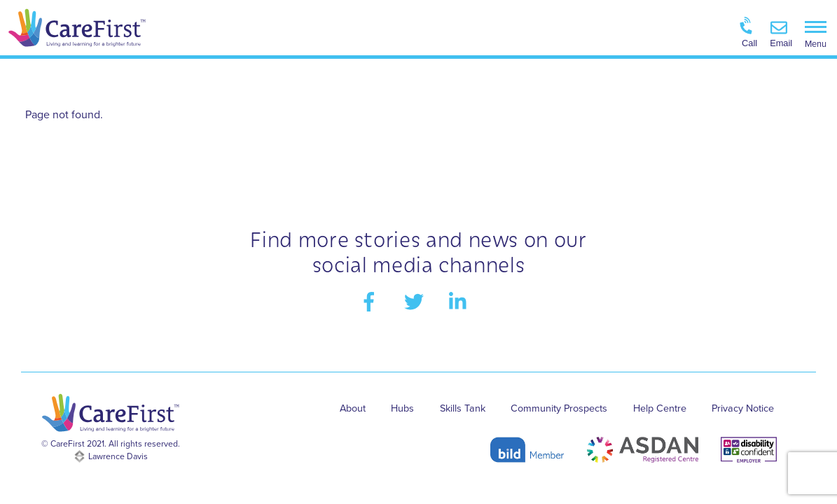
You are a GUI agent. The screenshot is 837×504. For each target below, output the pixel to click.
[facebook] (372, 301)
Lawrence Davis (118, 456)
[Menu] (816, 33)
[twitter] (416, 301)
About (353, 408)
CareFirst (68, 444)
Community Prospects (559, 408)
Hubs (402, 408)
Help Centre (660, 408)
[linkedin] (461, 301)
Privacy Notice (743, 408)
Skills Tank (463, 408)
